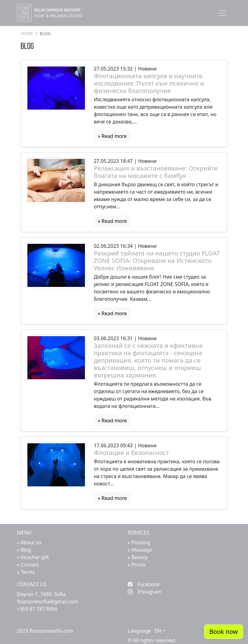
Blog (26, 550)
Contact (30, 565)
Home (27, 33)
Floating (141, 542)
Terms (28, 572)
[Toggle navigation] (222, 13)
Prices (138, 565)
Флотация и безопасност (131, 453)
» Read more (112, 136)
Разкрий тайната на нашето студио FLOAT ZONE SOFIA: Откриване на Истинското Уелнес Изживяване (157, 261)
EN (158, 631)
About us (31, 542)
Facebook (144, 584)
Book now (224, 632)
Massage (142, 550)
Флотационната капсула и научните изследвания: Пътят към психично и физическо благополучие (149, 83)
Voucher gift (35, 557)
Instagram (145, 592)
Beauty (139, 557)
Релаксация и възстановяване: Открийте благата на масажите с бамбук (156, 172)
